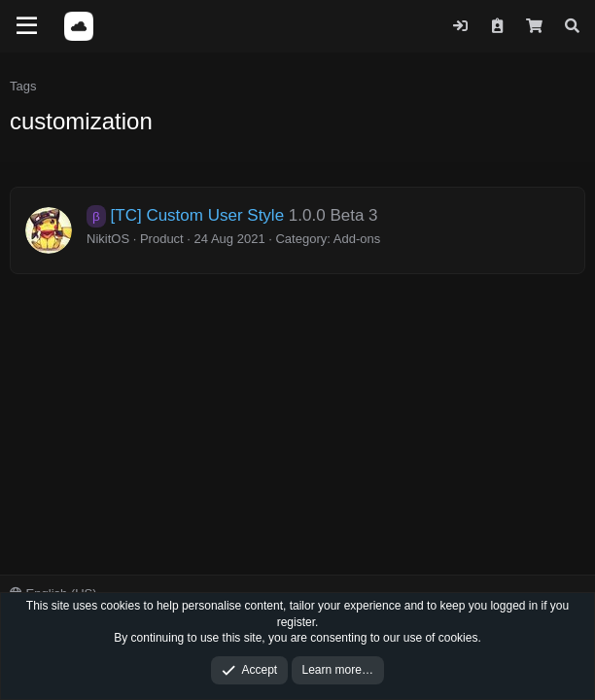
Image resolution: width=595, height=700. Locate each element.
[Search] (572, 26)
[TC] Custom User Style (185, 215)
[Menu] (27, 26)
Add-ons (357, 239)
